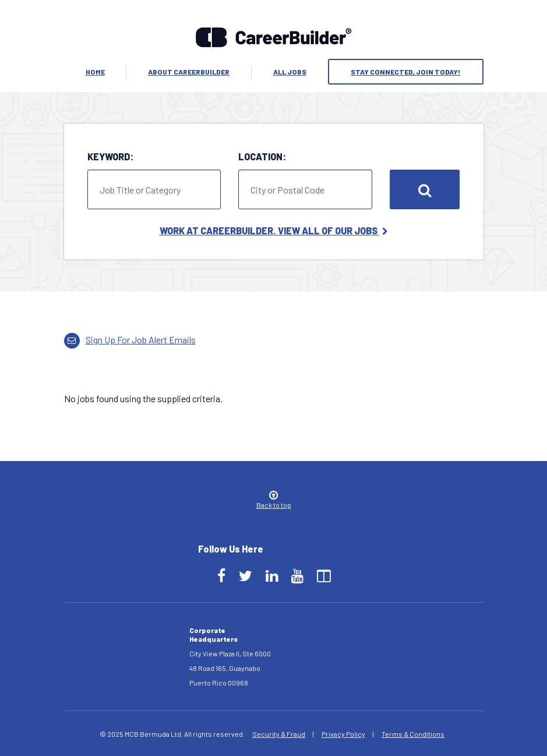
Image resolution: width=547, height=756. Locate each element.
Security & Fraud (279, 734)
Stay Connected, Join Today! (405, 72)
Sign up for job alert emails (130, 340)
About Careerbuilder (189, 72)
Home (95, 72)
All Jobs (290, 72)
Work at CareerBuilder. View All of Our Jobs (274, 231)
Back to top (274, 500)
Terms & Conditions (413, 734)
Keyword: (110, 157)
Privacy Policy (343, 734)
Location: (262, 157)
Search (425, 189)
